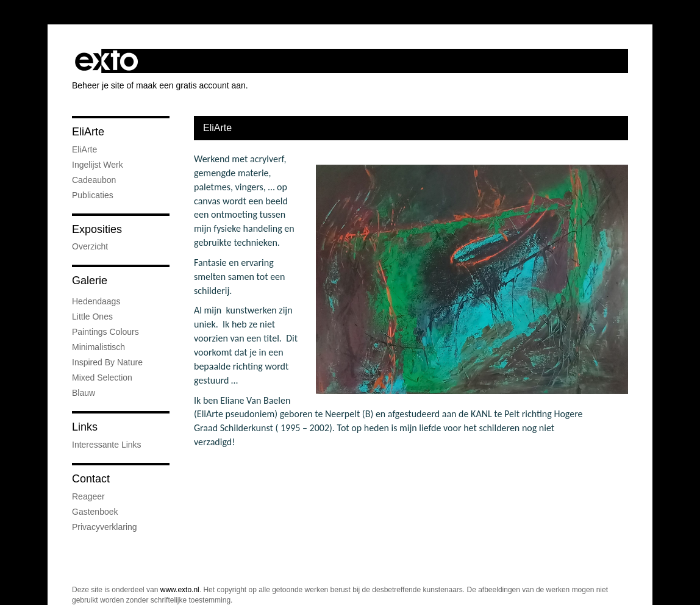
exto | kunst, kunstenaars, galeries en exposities (106, 61)
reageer (88, 496)
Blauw (84, 393)
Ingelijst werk (98, 165)
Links (85, 427)
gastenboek (95, 512)
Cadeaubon (94, 180)
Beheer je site (98, 85)
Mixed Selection (102, 378)
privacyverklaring (105, 527)
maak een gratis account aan (191, 85)
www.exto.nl (180, 590)
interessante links (107, 445)
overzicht (90, 246)
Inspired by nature (107, 362)
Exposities (97, 229)
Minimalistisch (98, 347)
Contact (91, 479)
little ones (92, 317)
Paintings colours (105, 332)
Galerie (90, 281)
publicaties (93, 195)
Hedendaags (96, 301)
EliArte (88, 132)
